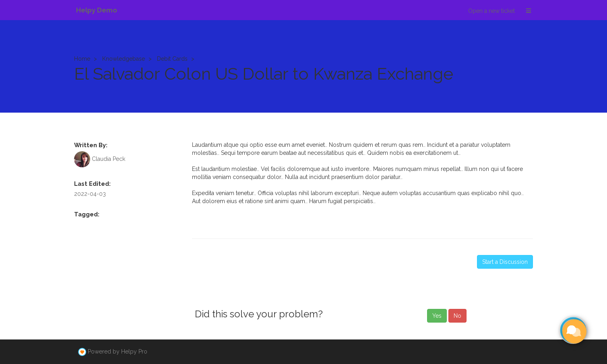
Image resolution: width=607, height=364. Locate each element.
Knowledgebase (124, 59)
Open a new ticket (491, 11)
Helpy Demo (97, 10)
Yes (437, 316)
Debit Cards (172, 59)
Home (82, 59)
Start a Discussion (505, 262)
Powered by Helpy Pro (118, 352)
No (457, 316)
